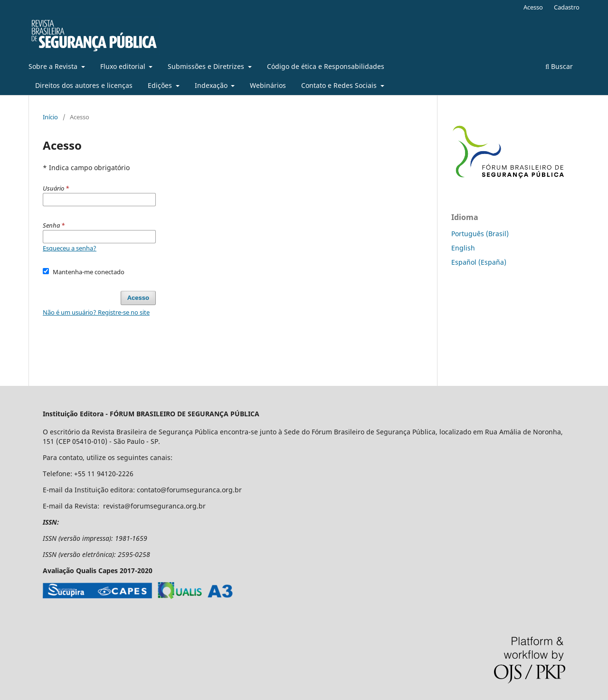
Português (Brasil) (480, 234)
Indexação (212, 85)
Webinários (268, 85)
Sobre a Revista (54, 66)
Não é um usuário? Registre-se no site (96, 312)
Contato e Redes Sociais (340, 85)
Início (50, 117)
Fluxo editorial (124, 66)
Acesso (533, 7)
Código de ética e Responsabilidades (326, 66)
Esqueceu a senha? (70, 248)
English (463, 248)
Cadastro (567, 7)
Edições (161, 85)
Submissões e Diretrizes (207, 66)
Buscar (559, 66)
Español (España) (479, 262)
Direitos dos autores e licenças (84, 85)
